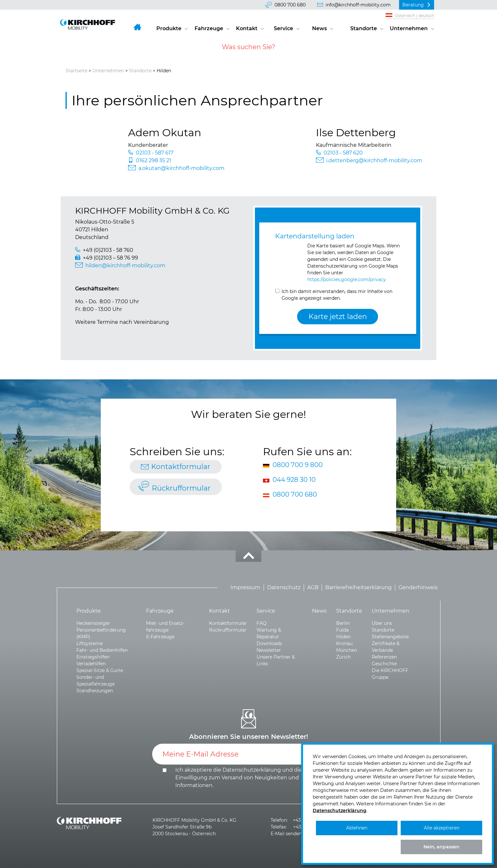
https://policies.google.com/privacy (347, 279)
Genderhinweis (418, 588)
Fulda (342, 630)
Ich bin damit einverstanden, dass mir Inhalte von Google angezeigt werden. (337, 294)
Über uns (382, 623)
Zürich (343, 657)
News (319, 28)
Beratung (413, 5)
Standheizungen (95, 691)
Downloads (269, 643)
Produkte (169, 28)
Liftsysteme (90, 643)
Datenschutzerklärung (252, 770)
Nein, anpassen (441, 847)
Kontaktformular (181, 467)
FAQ (262, 623)
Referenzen (384, 657)
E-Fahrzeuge (160, 637)
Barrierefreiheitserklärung (358, 588)
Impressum (245, 588)
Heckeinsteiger (93, 623)
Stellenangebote (390, 637)
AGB (313, 588)
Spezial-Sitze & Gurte (100, 670)
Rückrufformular (181, 488)
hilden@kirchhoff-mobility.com (125, 266)
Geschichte (384, 664)
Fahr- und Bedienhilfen (102, 650)
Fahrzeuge (209, 28)
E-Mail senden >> (289, 834)
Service (283, 28)
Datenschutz (284, 588)
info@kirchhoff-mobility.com (358, 5)
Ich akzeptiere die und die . (239, 778)
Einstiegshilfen (93, 657)
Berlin (343, 623)
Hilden (343, 637)
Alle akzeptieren (442, 828)
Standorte (364, 28)
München (347, 650)
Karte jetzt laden (338, 317)
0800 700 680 (290, 5)
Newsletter (269, 650)
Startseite (76, 71)
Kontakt (247, 28)
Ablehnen (357, 828)
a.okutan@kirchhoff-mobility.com (181, 168)
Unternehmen (409, 28)
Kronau (344, 643)
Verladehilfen (91, 664)
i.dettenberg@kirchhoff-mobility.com (374, 160)
